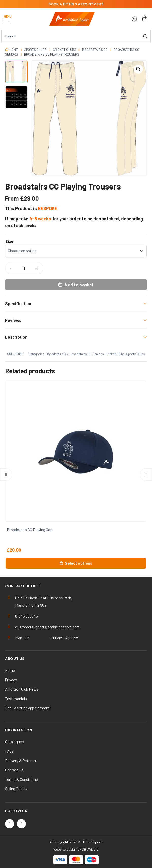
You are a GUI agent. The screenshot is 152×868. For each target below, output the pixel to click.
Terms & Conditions (21, 779)
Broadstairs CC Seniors (87, 354)
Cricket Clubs (64, 50)
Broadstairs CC (95, 50)
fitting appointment (76, 4)
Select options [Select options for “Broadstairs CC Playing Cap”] (79, 563)
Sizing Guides (16, 789)
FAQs (9, 751)
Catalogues (14, 742)
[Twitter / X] (10, 824)
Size (10, 242)
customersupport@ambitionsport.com (47, 627)
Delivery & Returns (20, 761)
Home (14, 50)
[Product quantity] (24, 268)
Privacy (11, 680)
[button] (138, 69)
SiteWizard (90, 849)
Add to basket (79, 285)
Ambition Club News (22, 689)
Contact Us (14, 770)
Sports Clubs (35, 50)
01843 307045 (27, 616)
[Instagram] (21, 824)
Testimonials (16, 699)
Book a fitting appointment (27, 708)
